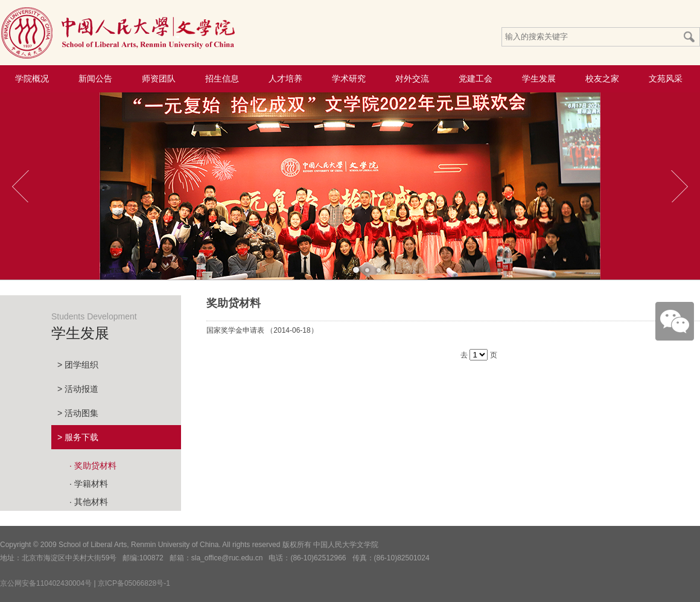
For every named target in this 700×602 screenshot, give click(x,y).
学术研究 (349, 78)
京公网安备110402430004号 (46, 583)
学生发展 (539, 78)
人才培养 (285, 78)
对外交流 (412, 78)
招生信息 (222, 78)
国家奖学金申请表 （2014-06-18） (262, 330)
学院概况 (32, 78)
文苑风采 (666, 78)
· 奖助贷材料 (93, 466)
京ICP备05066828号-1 (134, 583)
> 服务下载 (78, 437)
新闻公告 (95, 78)
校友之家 (602, 78)
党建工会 (476, 78)
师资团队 (159, 78)
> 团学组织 (78, 365)
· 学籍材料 (89, 484)
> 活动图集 (78, 413)
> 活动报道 (78, 389)
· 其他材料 (89, 502)
